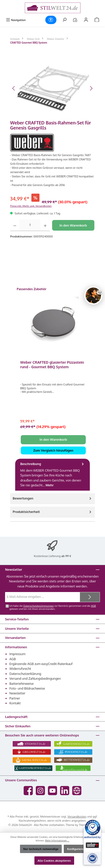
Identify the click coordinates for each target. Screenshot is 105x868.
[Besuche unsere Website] (77, 791)
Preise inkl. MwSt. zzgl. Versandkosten (31, 206)
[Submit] (90, 597)
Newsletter (17, 693)
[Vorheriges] (14, 88)
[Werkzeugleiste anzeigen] (51, 20)
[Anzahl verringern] (15, 225)
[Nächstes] (91, 88)
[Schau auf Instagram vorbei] (40, 791)
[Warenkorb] (97, 20)
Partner (15, 698)
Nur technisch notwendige (41, 849)
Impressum (17, 654)
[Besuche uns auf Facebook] (28, 791)
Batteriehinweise (22, 684)
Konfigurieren (76, 849)
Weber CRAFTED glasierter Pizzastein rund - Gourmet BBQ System (52, 365)
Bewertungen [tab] (52, 498)
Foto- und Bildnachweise (27, 688)
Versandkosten (77, 816)
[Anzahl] (30, 225)
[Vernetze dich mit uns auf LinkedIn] (65, 791)
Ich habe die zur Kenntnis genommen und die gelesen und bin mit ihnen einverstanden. (53, 607)
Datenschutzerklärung (25, 674)
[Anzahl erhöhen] (45, 225)
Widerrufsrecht (20, 669)
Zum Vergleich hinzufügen (53, 450)
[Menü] (16, 20)
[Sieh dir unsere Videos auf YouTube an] (52, 791)
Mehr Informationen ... (57, 840)
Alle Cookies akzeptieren (54, 861)
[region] (52, 88)
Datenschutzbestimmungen (38, 606)
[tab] (52, 475)
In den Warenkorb (73, 225)
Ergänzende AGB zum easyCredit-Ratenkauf (41, 664)
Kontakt (15, 703)
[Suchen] (65, 20)
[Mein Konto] (86, 20)
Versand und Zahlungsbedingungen (35, 678)
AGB (93, 606)
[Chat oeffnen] (93, 296)
